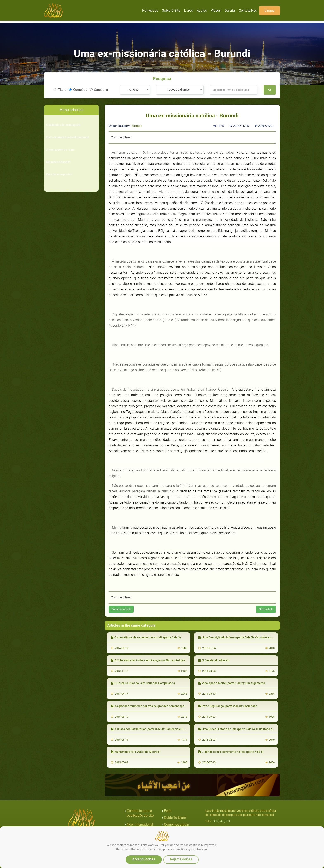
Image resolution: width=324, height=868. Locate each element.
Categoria (99, 90)
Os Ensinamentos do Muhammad (68, 137)
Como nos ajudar (177, 824)
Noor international (140, 824)
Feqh (168, 811)
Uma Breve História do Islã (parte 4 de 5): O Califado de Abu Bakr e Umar (247, 729)
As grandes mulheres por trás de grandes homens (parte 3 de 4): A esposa (161, 706)
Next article (266, 609)
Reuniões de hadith (58, 162)
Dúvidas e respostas (59, 174)
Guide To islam (175, 818)
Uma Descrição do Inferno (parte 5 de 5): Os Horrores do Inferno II (243, 637)
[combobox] (135, 90)
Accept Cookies (144, 859)
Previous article (121, 609)
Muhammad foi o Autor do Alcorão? (136, 752)
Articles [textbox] (133, 90)
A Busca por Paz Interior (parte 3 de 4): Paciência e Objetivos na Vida (158, 729)
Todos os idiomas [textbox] (179, 90)
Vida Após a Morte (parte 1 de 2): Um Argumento (232, 683)
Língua (270, 10)
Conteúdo (78, 90)
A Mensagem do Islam (60, 150)
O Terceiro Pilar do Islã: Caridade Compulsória (143, 683)
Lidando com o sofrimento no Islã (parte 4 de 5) (231, 752)
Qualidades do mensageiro (63, 125)
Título (60, 90)
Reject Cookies (181, 859)
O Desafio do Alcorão (214, 660)
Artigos (137, 126)
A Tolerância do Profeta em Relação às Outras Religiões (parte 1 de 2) (158, 660)
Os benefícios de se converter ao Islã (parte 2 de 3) (146, 637)
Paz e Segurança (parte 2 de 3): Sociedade (228, 706)
